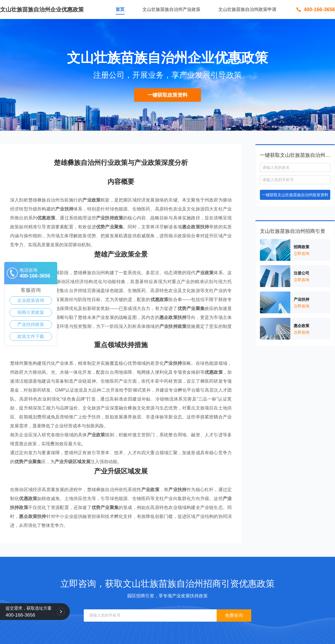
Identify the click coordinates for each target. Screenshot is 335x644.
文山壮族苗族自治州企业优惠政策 (42, 10)
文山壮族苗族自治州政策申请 (247, 9)
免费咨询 (234, 615)
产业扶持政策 (31, 324)
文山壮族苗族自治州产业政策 (171, 9)
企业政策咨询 (31, 300)
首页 (120, 9)
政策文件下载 (31, 336)
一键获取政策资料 (167, 95)
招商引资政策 (31, 312)
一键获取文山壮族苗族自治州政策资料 (295, 195)
